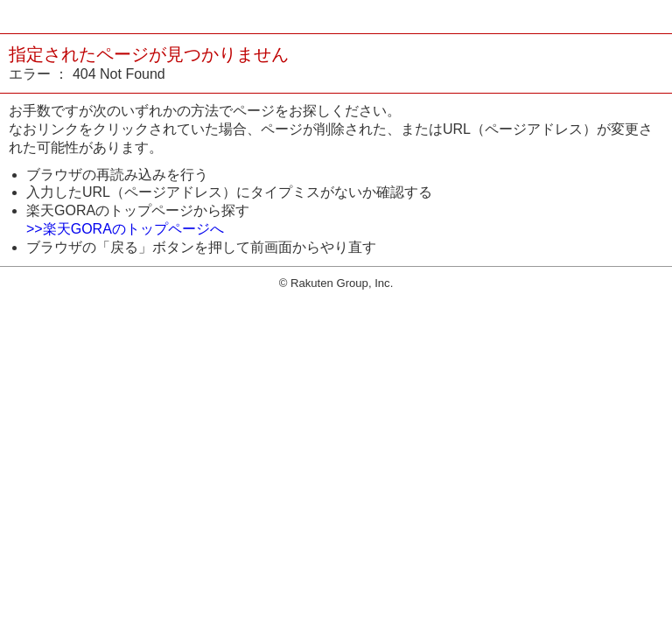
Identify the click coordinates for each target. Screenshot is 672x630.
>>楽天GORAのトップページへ (125, 229)
